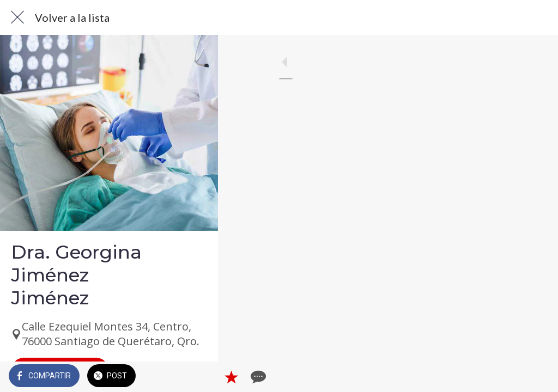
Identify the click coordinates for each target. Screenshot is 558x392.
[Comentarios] (536, 377)
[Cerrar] (17, 17)
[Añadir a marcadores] (510, 377)
